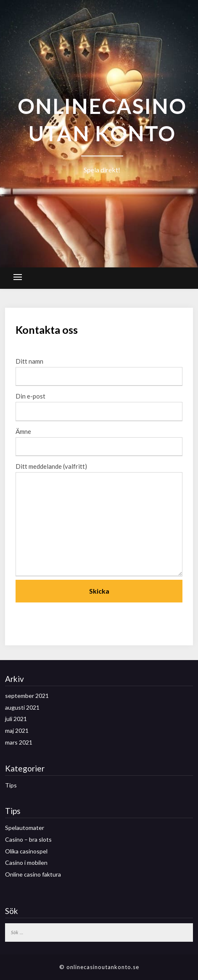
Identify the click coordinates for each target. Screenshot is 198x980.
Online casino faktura (33, 874)
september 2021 (27, 696)
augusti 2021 (22, 707)
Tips (11, 785)
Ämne (99, 439)
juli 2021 (16, 719)
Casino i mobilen (26, 862)
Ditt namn (99, 369)
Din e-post (99, 404)
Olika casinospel (26, 851)
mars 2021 (19, 742)
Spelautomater (25, 828)
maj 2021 (17, 730)
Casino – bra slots (28, 839)
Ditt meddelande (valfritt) (99, 520)
